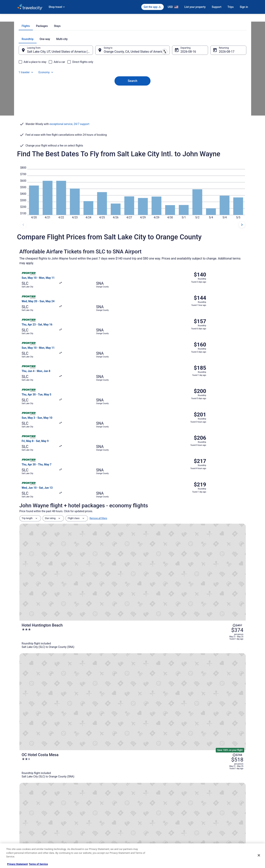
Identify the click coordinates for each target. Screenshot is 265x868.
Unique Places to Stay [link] (88, 835)
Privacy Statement (17, 864)
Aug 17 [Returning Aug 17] (219, 104)
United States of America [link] (60, 19)
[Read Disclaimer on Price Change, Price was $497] (226, 435)
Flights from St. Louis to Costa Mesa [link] (155, 719)
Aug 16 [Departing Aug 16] (183, 104)
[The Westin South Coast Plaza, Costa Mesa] (170, 514)
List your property (195, 7)
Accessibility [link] (143, 817)
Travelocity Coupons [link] (87, 829)
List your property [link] (26, 805)
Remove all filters (98, 424)
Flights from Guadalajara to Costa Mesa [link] (45, 704)
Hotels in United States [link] (89, 792)
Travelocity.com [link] (25, 19)
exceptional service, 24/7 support (69, 165)
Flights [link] (40, 19)
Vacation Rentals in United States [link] (94, 798)
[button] (133, 681)
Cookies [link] (141, 798)
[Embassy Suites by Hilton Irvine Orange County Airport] (170, 584)
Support (217, 7)
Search (133, 126)
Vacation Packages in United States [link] (95, 805)
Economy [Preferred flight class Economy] (227, 91)
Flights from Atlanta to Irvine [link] (38, 734)
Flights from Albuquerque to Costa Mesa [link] (158, 726)
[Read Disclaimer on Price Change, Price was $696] (226, 509)
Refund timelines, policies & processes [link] (216, 811)
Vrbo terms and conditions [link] (150, 811)
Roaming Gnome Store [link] (29, 829)
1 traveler (206, 91)
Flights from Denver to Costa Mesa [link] (42, 712)
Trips (231, 7)
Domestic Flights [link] (85, 811)
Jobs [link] (20, 798)
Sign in (244, 7)
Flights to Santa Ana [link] (100, 19)
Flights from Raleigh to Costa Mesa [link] (42, 719)
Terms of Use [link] (143, 805)
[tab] (117, 78)
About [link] (20, 792)
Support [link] (200, 792)
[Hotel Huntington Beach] (170, 445)
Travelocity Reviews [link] (87, 823)
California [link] (81, 19)
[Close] (259, 855)
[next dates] (242, 247)
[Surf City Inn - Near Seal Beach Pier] (170, 549)
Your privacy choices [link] (147, 823)
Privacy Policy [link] (144, 792)
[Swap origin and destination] (98, 102)
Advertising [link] (23, 835)
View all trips (133, 613)
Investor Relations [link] (26, 823)
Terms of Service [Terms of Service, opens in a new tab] (38, 864)
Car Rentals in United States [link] (91, 817)
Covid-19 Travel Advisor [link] (226, 656)
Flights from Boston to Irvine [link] (151, 734)
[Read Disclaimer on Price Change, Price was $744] (226, 474)
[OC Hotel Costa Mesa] (170, 480)
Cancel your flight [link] (205, 805)
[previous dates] (23, 247)
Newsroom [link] (23, 817)
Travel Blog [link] (82, 841)
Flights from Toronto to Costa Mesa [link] (42, 726)
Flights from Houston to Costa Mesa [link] (155, 712)
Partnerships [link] (24, 811)
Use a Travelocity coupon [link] (209, 817)
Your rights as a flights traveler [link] (212, 823)
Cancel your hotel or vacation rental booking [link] (219, 798)
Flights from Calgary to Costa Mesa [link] (155, 704)
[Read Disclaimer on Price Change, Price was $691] (226, 574)
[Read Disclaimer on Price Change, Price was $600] (226, 539)
